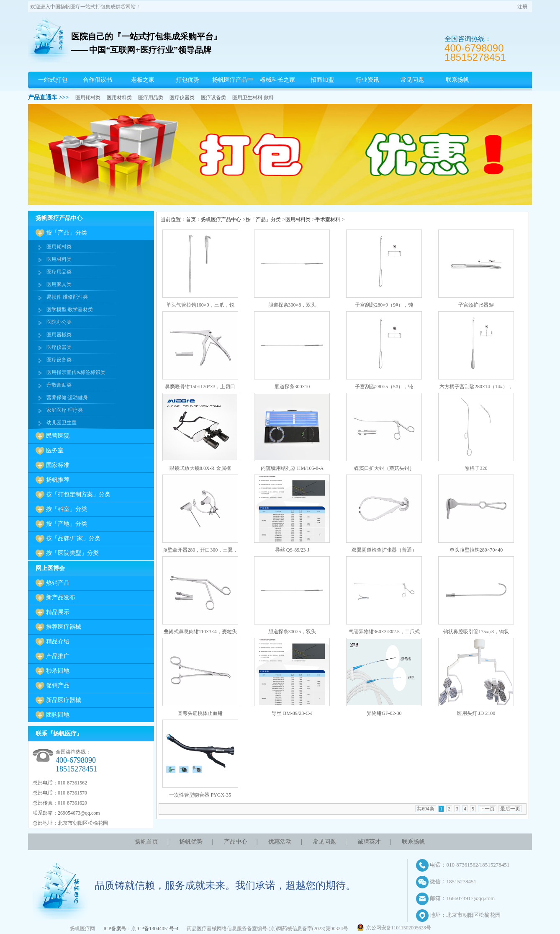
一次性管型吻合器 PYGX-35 (200, 795)
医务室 (55, 450)
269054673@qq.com (79, 813)
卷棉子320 (476, 468)
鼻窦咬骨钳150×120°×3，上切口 (200, 387)
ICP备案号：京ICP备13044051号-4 (141, 929)
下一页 (487, 809)
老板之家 (143, 80)
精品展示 (58, 612)
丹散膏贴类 (59, 385)
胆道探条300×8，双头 (292, 305)
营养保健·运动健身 (67, 397)
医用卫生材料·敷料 (253, 98)
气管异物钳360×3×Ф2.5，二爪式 (384, 632)
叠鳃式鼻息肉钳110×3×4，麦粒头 (200, 632)
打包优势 (188, 80)
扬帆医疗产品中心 (233, 88)
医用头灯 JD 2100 (476, 713)
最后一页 (510, 809)
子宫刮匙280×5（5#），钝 (384, 387)
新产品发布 (61, 597)
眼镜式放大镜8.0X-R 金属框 (200, 468)
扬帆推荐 (58, 480)
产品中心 (236, 842)
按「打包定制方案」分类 (78, 494)
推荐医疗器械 (64, 627)
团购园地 (58, 715)
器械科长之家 (277, 80)
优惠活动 (280, 842)
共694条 (426, 809)
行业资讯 (367, 80)
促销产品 (58, 685)
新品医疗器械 (64, 700)
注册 (522, 7)
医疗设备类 (213, 98)
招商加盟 (322, 80)
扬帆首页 (146, 842)
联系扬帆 (457, 80)
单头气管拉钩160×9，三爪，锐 (200, 305)
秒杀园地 (58, 671)
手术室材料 (328, 219)
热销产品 (58, 583)
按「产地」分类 (67, 524)
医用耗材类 (88, 98)
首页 (191, 219)
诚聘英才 (369, 842)
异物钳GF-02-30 (384, 713)
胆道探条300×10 (292, 387)
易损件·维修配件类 (67, 297)
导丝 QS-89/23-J (292, 550)
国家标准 (58, 465)
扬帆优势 (191, 842)
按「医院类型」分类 (72, 553)
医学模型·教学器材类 (70, 310)
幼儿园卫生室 (62, 423)
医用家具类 (59, 284)
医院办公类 (59, 322)
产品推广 (58, 656)
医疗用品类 (151, 98)
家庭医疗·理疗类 (65, 410)
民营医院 (58, 436)
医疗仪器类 (182, 98)
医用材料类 (119, 98)
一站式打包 (53, 80)
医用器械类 (59, 335)
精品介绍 (58, 641)
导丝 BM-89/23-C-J (292, 713)
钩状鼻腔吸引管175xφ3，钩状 (476, 632)
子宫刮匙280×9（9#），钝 (384, 305)
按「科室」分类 (67, 509)
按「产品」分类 (67, 233)
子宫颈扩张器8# (476, 305)
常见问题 (412, 80)
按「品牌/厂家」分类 (73, 538)
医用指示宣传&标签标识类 (76, 372)
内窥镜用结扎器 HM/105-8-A (292, 468)
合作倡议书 (98, 80)
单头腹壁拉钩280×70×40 (476, 550)
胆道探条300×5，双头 (292, 632)
